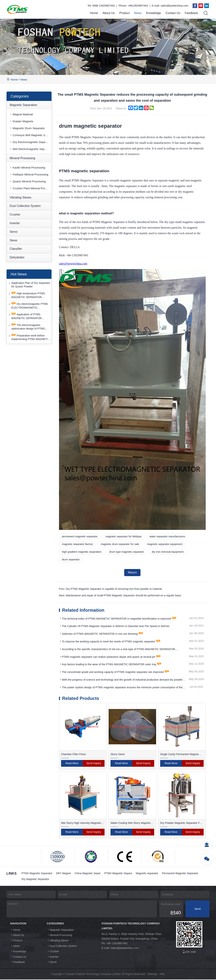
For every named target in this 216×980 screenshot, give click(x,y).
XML (162, 975)
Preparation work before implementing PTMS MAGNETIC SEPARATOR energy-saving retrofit (29, 337)
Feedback (191, 13)
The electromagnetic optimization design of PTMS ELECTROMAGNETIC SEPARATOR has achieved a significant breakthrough (27, 327)
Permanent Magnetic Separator (180, 874)
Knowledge (154, 13)
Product (124, 13)
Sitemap (152, 975)
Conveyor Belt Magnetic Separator (30, 135)
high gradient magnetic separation (82, 552)
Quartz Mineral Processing (28, 181)
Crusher (15, 214)
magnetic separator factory (78, 544)
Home (94, 13)
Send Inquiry (94, 764)
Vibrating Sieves (21, 197)
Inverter (15, 223)
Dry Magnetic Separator (35, 880)
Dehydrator (17, 257)
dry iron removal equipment (168, 552)
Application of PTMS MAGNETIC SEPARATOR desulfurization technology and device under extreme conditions (29, 317)
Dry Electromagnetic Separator (30, 142)
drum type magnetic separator (127, 552)
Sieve (13, 240)
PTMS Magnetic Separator (37, 874)
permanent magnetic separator (80, 536)
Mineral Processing (22, 158)
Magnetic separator (147, 874)
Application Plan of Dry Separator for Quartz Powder (29, 285)
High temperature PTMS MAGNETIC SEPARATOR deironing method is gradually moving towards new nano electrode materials (27, 295)
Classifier (16, 249)
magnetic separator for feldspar (124, 536)
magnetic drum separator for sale (120, 544)
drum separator (71, 560)
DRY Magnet (64, 874)
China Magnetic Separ (88, 874)
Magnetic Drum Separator (27, 128)
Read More (72, 764)
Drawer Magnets (21, 121)
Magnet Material (21, 114)
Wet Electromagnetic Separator (30, 149)
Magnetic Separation (24, 105)
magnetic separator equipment (165, 544)
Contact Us (173, 13)
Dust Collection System (25, 206)
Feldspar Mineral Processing (29, 174)
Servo (14, 232)
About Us (109, 13)
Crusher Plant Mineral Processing (30, 188)
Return (132, 573)
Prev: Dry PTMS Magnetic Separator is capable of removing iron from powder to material (110, 589)
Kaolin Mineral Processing (27, 167)
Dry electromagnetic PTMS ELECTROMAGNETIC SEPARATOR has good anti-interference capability (28, 306)
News (138, 13)
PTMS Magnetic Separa (118, 874)
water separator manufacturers (168, 536)
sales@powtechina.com (174, 6)
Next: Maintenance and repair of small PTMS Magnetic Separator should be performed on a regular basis (120, 596)
